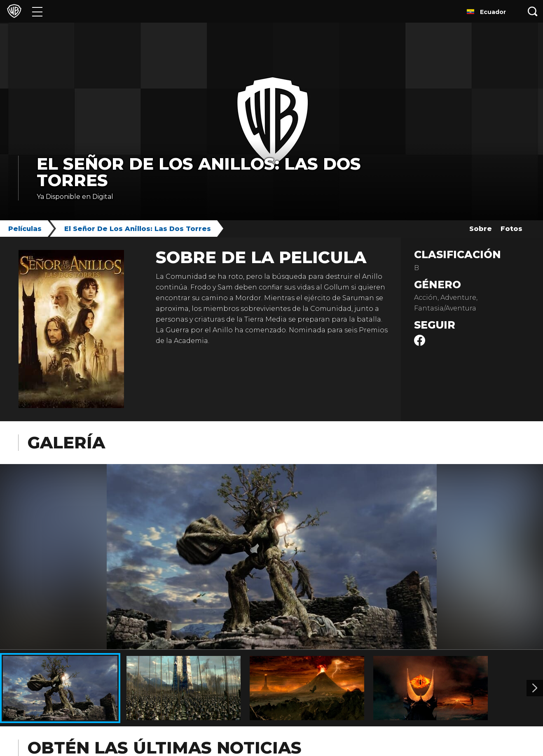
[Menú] (37, 11)
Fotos (511, 229)
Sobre (481, 229)
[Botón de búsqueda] (533, 11)
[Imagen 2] (535, 688)
